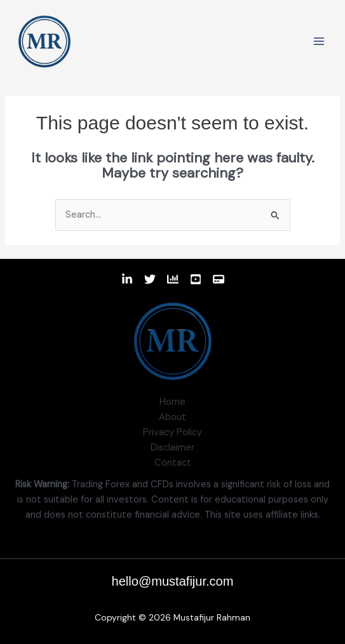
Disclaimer (172, 448)
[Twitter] (150, 279)
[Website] (219, 279)
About (172, 417)
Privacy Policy (172, 432)
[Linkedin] (127, 279)
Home (172, 402)
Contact (173, 463)
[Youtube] (196, 279)
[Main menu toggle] (319, 41)
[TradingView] (173, 279)
